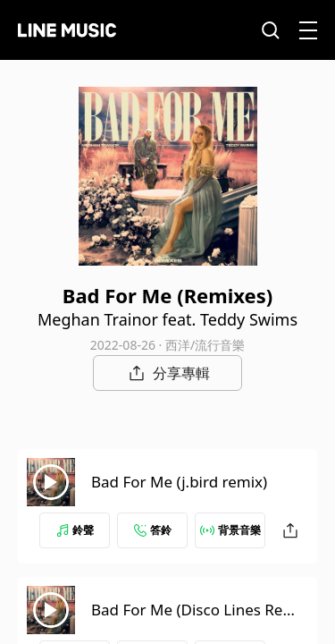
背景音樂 (230, 530)
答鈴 (153, 530)
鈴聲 (75, 530)
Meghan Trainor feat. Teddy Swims (167, 319)
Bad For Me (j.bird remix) (179, 482)
